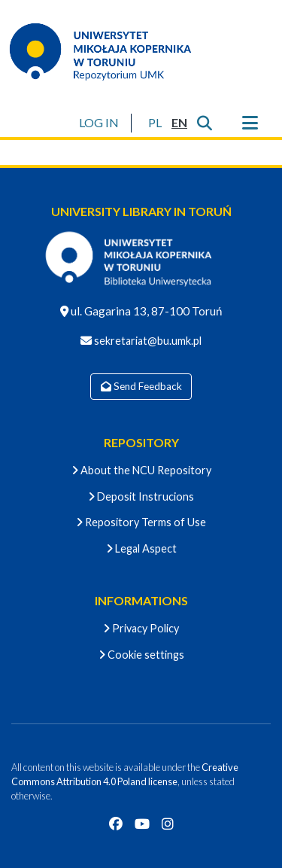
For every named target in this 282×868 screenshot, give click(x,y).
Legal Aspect (141, 548)
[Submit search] (204, 123)
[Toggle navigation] (250, 123)
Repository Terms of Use (141, 522)
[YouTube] (142, 824)
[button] (155, 123)
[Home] (110, 51)
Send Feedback (141, 386)
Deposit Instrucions (141, 496)
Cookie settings (141, 655)
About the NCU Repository (141, 470)
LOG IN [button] (100, 122)
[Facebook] (116, 824)
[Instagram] (168, 824)
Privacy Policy (141, 628)
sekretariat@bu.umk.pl (147, 341)
